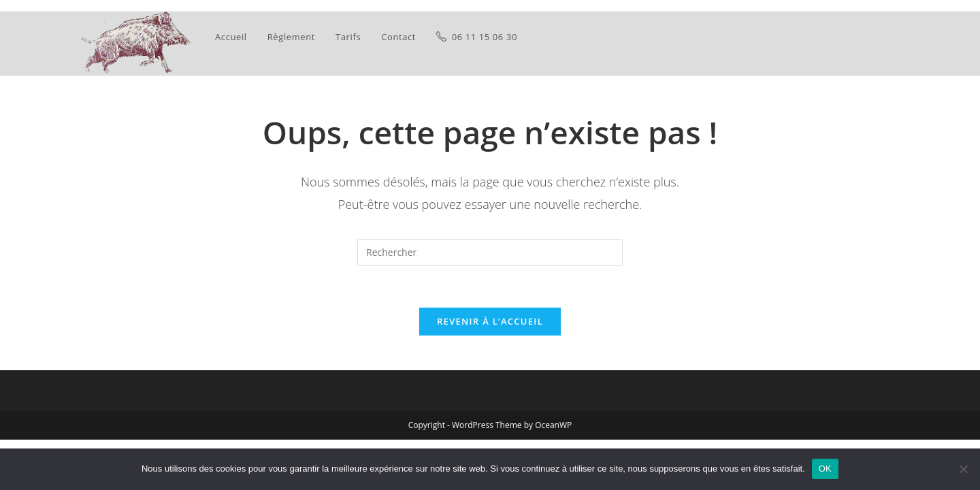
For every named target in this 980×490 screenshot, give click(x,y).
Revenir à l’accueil (490, 321)
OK (825, 469)
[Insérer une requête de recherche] (490, 252)
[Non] (963, 469)
